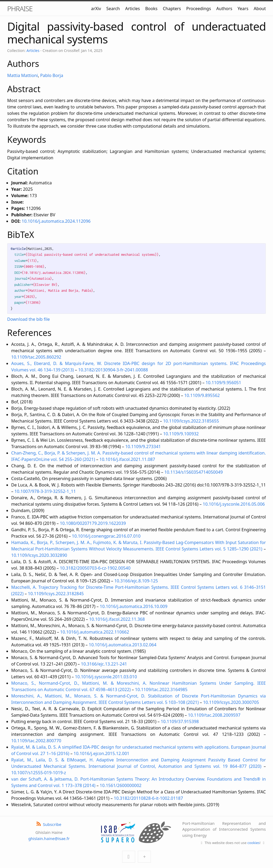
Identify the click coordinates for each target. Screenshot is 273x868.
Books (151, 9)
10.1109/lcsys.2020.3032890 (39, 555)
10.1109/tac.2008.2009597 (214, 715)
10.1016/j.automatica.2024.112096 (56, 221)
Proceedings (199, 9)
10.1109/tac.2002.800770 (36, 741)
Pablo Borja (52, 75)
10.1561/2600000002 (121, 785)
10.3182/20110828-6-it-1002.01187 (148, 798)
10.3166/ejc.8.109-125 (136, 581)
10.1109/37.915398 (180, 721)
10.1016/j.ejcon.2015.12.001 (101, 753)
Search (113, 9)
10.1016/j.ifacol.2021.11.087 (127, 459)
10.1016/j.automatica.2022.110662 (95, 632)
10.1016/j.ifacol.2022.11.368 (117, 619)
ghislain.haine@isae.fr (49, 838)
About (260, 9)
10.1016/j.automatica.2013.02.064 (123, 645)
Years (243, 9)
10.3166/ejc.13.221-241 (104, 664)
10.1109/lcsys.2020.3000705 (231, 702)
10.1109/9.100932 (181, 434)
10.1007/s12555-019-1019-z (39, 773)
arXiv (96, 9)
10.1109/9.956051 (223, 383)
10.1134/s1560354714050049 (193, 472)
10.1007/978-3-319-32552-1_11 (45, 491)
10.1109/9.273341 (143, 447)
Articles (132, 9)
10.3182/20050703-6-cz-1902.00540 (95, 568)
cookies (254, 843)
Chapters (172, 9)
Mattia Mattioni (23, 75)
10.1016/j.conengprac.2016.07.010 (106, 536)
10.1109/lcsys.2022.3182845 (56, 594)
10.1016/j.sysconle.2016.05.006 (234, 504)
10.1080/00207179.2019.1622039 (93, 523)
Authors (224, 9)
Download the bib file (29, 319)
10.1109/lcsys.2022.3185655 (191, 421)
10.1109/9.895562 (202, 395)
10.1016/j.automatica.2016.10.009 (134, 606)
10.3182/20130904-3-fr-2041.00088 (113, 370)
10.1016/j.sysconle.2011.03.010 (106, 677)
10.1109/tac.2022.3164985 (161, 689)
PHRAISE (20, 9)
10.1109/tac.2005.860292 (36, 357)
